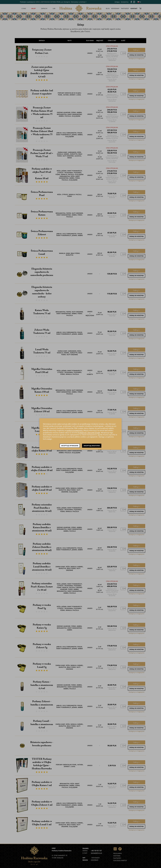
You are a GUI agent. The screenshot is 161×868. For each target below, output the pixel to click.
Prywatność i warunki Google (89, 433)
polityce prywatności (75, 430)
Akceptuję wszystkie (92, 445)
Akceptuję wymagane (70, 445)
